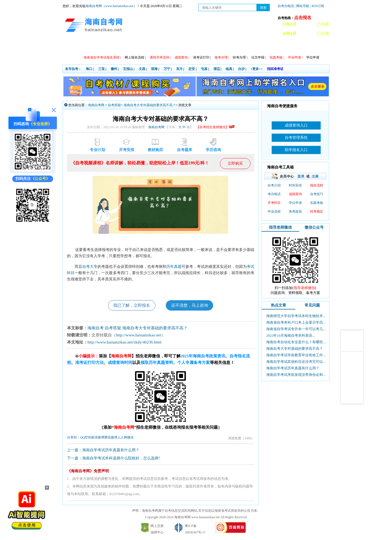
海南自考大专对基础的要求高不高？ (150, 105)
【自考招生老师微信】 (215, 127)
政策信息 (90, 46)
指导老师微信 (280, 227)
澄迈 (217, 69)
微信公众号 (314, 227)
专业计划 (160, 46)
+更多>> (257, 69)
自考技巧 (317, 194)
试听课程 (277, 46)
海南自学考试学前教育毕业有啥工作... (296, 355)
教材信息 (207, 46)
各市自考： (73, 69)
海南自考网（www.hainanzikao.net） (111, 6)
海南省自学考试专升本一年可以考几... (296, 329)
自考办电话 (286, 6)
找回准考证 (275, 69)
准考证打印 (202, 57)
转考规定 (317, 211)
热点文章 (278, 305)
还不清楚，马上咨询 (191, 306)
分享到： (73, 438)
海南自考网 (96, 105)
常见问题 (231, 46)
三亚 (102, 69)
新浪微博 (98, 438)
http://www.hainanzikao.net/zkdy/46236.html (124, 343)
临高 (229, 69)
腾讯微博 (111, 438)
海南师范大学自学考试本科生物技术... (296, 316)
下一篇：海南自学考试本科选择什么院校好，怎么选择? (114, 459)
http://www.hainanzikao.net (139, 336)
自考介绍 (274, 185)
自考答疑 (114, 105)
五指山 (128, 69)
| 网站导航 (302, 6)
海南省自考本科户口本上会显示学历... (296, 322)
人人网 (122, 438)
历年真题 (174, 266)
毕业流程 (274, 211)
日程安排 (137, 46)
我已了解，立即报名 (130, 306)
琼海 (154, 69)
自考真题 (254, 46)
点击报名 (303, 18)
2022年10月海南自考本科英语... (291, 335)
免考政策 (295, 211)
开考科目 (274, 203)
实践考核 (317, 203)
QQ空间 (86, 438)
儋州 (114, 69)
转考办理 (240, 57)
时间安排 (295, 185)
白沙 (241, 69)
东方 (179, 69)
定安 (192, 69)
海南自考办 (303, 46)
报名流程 (317, 185)
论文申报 (258, 57)
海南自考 (96, 329)
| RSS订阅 (317, 6)
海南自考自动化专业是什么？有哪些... (296, 342)
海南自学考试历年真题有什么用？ (293, 368)
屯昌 (204, 69)
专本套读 (184, 46)
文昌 (142, 69)
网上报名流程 (135, 57)
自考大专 (90, 266)
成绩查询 (295, 194)
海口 (89, 69)
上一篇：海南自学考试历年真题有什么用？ (103, 451)
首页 (71, 46)
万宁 (167, 69)
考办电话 (274, 194)
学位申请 (313, 57)
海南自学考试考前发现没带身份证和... (296, 375)
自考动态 (114, 46)
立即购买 (235, 163)
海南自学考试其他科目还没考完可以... (296, 362)
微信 (130, 438)
